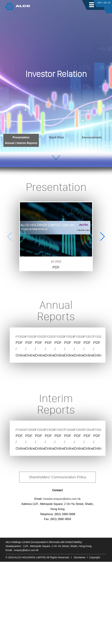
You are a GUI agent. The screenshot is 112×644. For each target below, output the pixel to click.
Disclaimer (80, 640)
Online (41, 396)
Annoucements (92, 137)
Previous (16, 366)
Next (99, 366)
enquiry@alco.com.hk (26, 632)
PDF (56, 267)
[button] (102, 236)
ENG (100, 3)
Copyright (95, 640)
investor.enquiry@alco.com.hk (62, 581)
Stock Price (56, 137)
